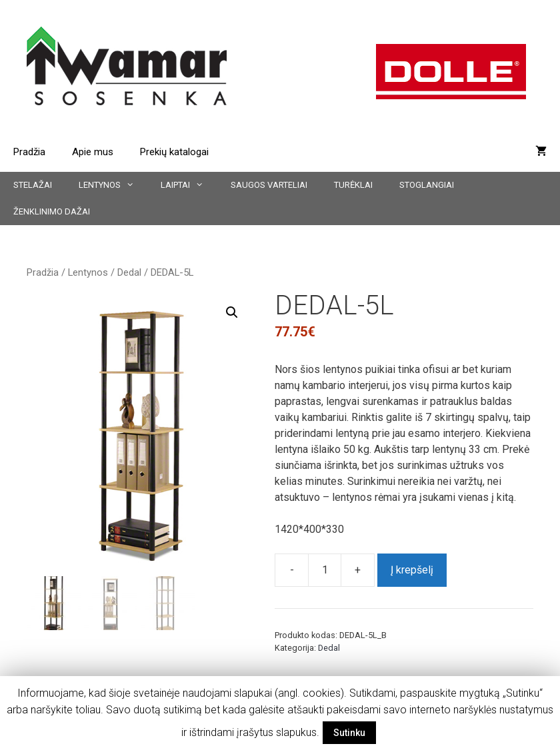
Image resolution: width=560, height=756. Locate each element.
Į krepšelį (412, 570)
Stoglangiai (427, 185)
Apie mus (93, 152)
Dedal (129, 272)
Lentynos (113, 185)
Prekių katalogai (174, 152)
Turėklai (353, 185)
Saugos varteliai (269, 185)
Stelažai (33, 185)
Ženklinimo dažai (52, 211)
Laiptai (189, 185)
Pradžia (29, 152)
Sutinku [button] (349, 733)
